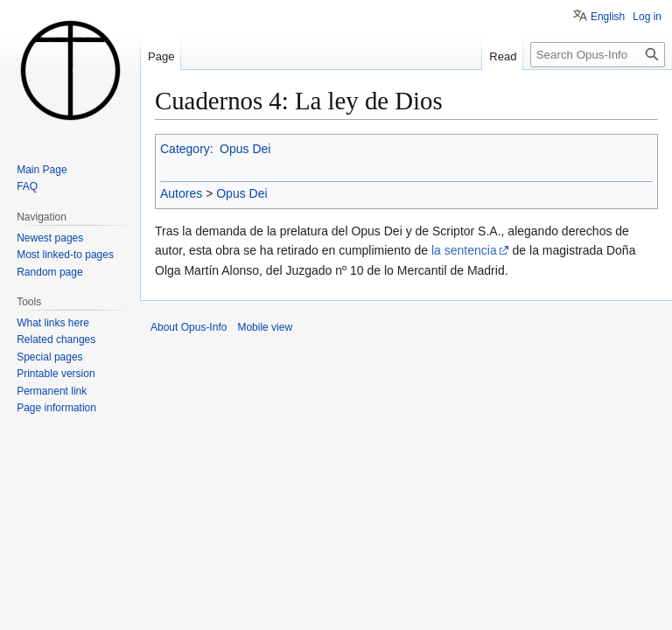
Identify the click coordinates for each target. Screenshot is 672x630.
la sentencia (464, 250)
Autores (181, 193)
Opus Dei (245, 149)
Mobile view (265, 327)
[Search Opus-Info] (598, 55)
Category (185, 149)
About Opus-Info (189, 327)
